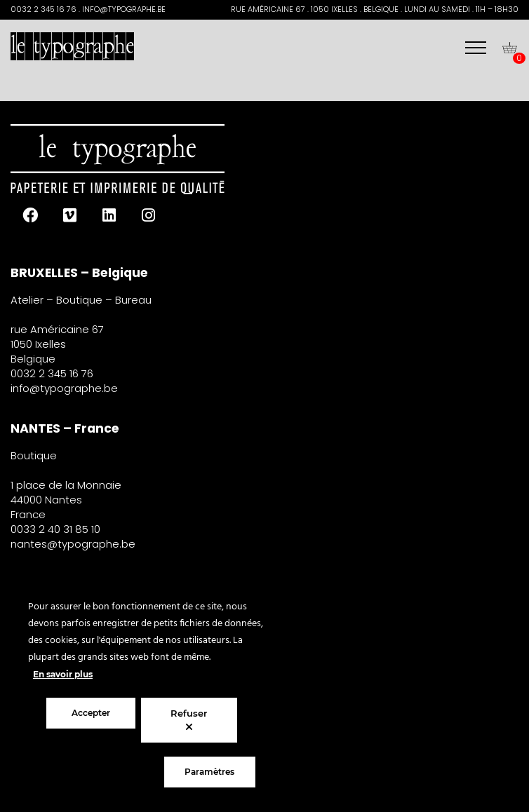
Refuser (189, 720)
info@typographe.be (64, 388)
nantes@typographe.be (73, 544)
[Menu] (476, 48)
